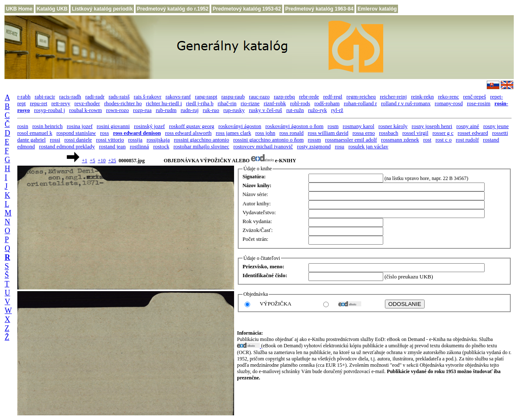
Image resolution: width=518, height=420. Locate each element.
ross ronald (291, 133)
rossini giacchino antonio (202, 140)
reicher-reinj (393, 97)
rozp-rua (142, 110)
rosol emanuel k (35, 133)
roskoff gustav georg (192, 126)
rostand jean (112, 146)
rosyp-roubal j (50, 110)
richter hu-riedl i (164, 103)
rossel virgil (415, 133)
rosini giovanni (113, 126)
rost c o (444, 140)
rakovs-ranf (178, 97)
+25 (112, 161)
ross (105, 133)
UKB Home (19, 9)
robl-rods (300, 103)
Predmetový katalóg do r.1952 (173, 9)
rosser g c (443, 133)
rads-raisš (119, 97)
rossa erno (364, 133)
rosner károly (393, 126)
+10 (102, 161)
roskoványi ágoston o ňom (294, 126)
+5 (92, 161)
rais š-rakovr (148, 97)
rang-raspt (206, 97)
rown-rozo (117, 110)
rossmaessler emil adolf (351, 140)
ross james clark (234, 133)
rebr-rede (309, 97)
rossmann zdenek (400, 140)
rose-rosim (479, 103)
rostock (161, 146)
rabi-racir (45, 97)
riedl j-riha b (200, 103)
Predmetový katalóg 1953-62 (247, 9)
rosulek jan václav (369, 146)
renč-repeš (474, 97)
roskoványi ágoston (240, 126)
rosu (339, 146)
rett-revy (61, 103)
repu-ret (39, 103)
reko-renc (449, 97)
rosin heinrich (47, 126)
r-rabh (24, 97)
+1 (85, 161)
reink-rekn (423, 97)
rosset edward (473, 133)
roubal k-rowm (86, 110)
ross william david (328, 133)
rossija (135, 140)
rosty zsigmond (314, 146)
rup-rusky (234, 110)
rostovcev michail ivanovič (263, 146)
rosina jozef (80, 126)
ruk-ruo (211, 110)
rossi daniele (78, 140)
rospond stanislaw (76, 133)
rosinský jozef (149, 126)
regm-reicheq (361, 97)
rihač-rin (227, 103)
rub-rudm (166, 110)
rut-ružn (295, 110)
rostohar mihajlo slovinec (201, 146)
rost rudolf (468, 140)
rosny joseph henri (432, 126)
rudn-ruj (190, 110)
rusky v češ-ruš (266, 110)
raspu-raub (233, 97)
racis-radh (70, 97)
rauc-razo (259, 97)
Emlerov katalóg (377, 9)
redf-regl (333, 97)
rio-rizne (250, 103)
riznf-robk (275, 103)
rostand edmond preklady (67, 146)
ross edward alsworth (188, 133)
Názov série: (255, 194)
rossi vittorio (110, 140)
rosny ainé (468, 126)
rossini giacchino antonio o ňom (269, 140)
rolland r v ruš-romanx (406, 103)
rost (427, 140)
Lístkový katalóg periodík (102, 9)
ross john (265, 133)
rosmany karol (359, 126)
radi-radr (95, 97)
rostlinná (139, 146)
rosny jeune (496, 126)
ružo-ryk (318, 110)
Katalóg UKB (52, 9)
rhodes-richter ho (123, 103)
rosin (23, 126)
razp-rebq (284, 97)
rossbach (389, 133)
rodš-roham (327, 103)
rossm (315, 140)
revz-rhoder (87, 103)
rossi (55, 140)
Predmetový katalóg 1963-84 (319, 9)
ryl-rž (337, 110)
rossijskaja (158, 140)
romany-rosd (449, 103)
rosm (333, 126)
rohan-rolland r (360, 103)
